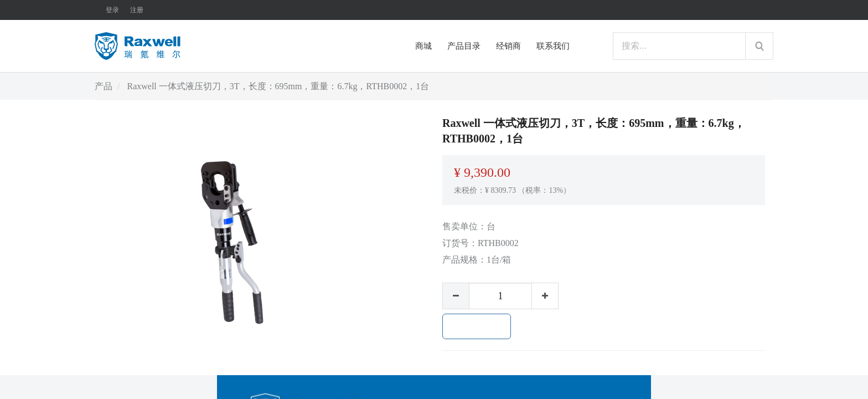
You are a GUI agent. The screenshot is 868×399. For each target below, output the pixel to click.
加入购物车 (477, 326)
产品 (104, 86)
